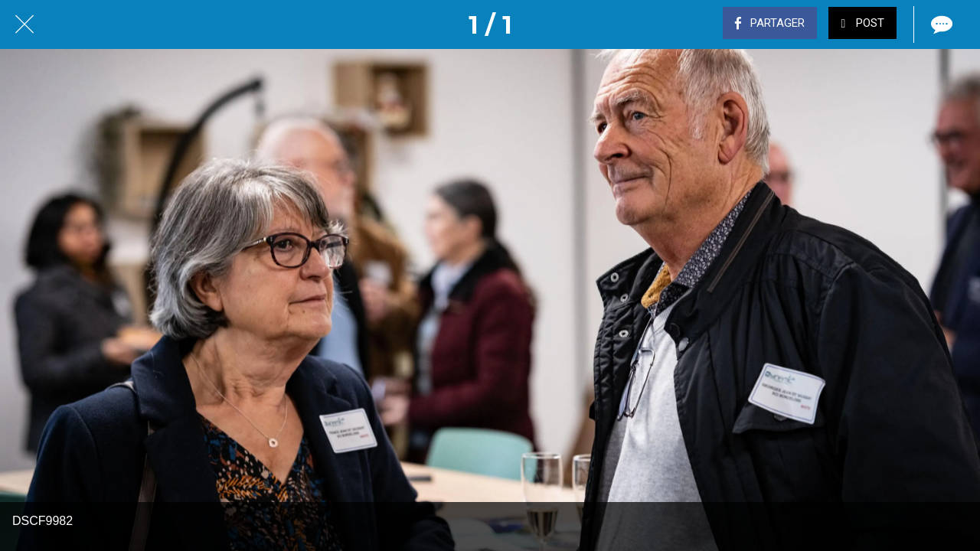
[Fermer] (24, 24)
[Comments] (940, 24)
